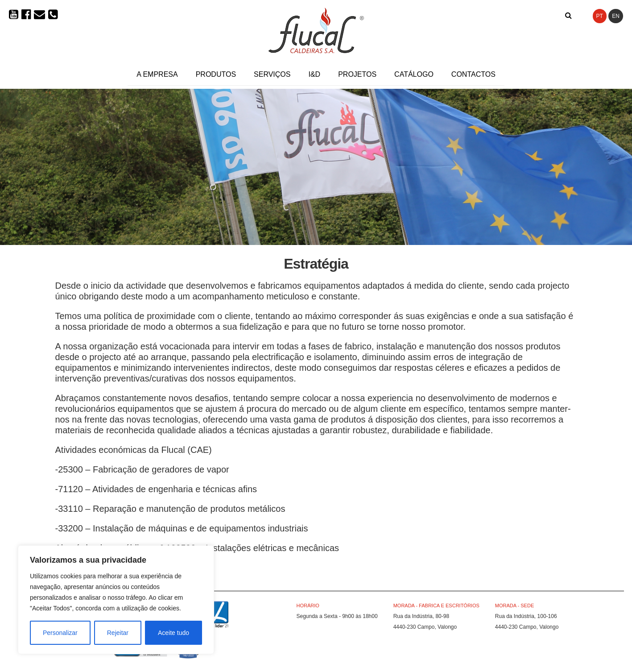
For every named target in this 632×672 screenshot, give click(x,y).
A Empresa (157, 74)
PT (600, 16)
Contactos (473, 74)
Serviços (272, 74)
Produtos (216, 74)
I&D (314, 74)
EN (616, 16)
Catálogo (414, 74)
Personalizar (60, 633)
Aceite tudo (173, 633)
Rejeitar (118, 633)
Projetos (357, 74)
